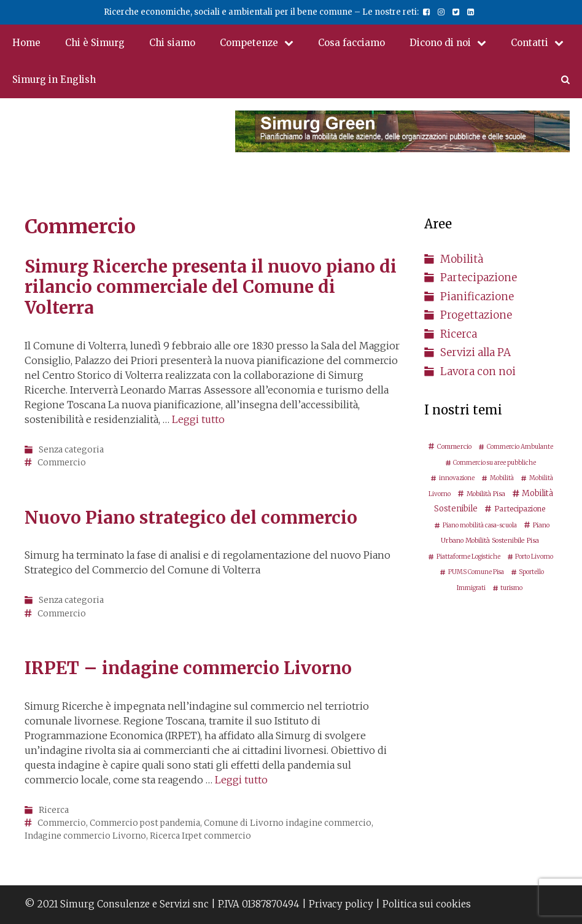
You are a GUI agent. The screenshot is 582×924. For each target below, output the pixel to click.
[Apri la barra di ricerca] (565, 80)
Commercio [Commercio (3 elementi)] (454, 446)
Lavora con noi (478, 371)
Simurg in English (54, 80)
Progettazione (476, 315)
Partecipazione (479, 278)
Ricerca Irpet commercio (200, 836)
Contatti (543, 43)
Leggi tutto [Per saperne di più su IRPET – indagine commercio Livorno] (241, 780)
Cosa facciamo (351, 43)
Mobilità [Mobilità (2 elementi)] (502, 478)
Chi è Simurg (95, 43)
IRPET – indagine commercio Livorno (188, 668)
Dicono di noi (454, 43)
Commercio (62, 463)
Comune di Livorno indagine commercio (288, 823)
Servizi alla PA (475, 352)
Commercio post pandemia (145, 823)
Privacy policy (341, 904)
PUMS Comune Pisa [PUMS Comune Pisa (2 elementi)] (476, 572)
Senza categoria (71, 450)
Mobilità (462, 259)
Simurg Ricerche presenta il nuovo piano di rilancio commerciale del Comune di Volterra (211, 287)
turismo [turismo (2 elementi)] (511, 588)
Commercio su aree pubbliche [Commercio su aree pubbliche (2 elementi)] (495, 463)
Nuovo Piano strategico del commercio (191, 518)
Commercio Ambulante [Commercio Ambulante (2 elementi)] (520, 447)
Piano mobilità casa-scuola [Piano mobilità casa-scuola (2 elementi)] (480, 525)
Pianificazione (477, 297)
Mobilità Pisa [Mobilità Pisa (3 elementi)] (486, 494)
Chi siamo (172, 43)
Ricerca (54, 810)
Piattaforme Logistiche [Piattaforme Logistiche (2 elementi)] (468, 557)
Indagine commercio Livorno (85, 836)
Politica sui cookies (427, 904)
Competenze (263, 43)
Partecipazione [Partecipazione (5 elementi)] (520, 509)
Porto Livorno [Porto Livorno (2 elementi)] (534, 557)
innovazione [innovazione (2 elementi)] (457, 478)
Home (26, 43)
